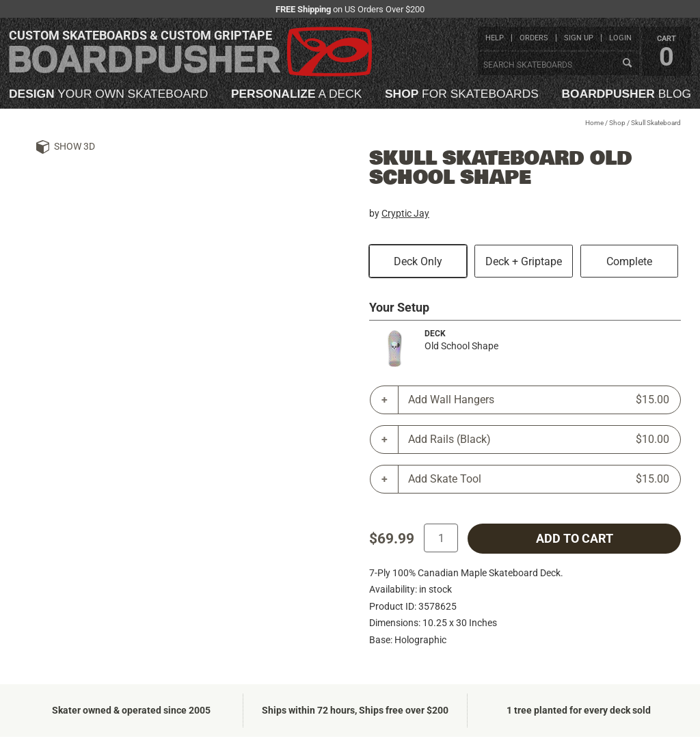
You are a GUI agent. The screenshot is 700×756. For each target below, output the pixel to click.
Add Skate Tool (539, 479)
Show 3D (75, 146)
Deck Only (418, 261)
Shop (617, 123)
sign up (579, 38)
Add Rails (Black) (539, 440)
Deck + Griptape (524, 261)
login (620, 38)
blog (627, 94)
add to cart (575, 539)
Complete (629, 261)
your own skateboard (108, 94)
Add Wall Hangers (539, 400)
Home (594, 123)
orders (534, 38)
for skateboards (462, 94)
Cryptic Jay (405, 213)
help (495, 38)
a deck (296, 94)
